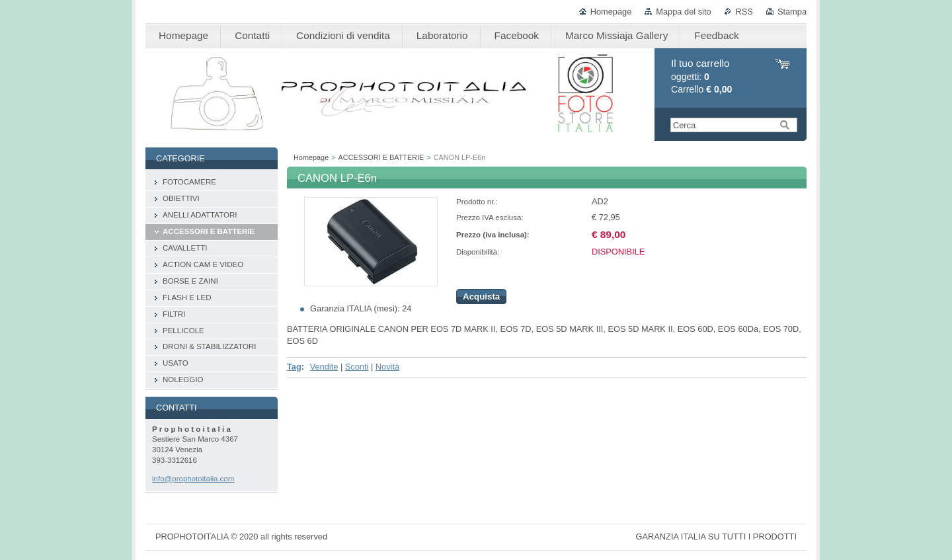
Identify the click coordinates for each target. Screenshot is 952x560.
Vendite (324, 367)
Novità (387, 367)
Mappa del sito (683, 12)
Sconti (357, 367)
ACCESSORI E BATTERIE (381, 157)
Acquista (481, 297)
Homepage (611, 12)
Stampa (792, 12)
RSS (744, 12)
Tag (294, 367)
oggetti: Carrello (701, 76)
